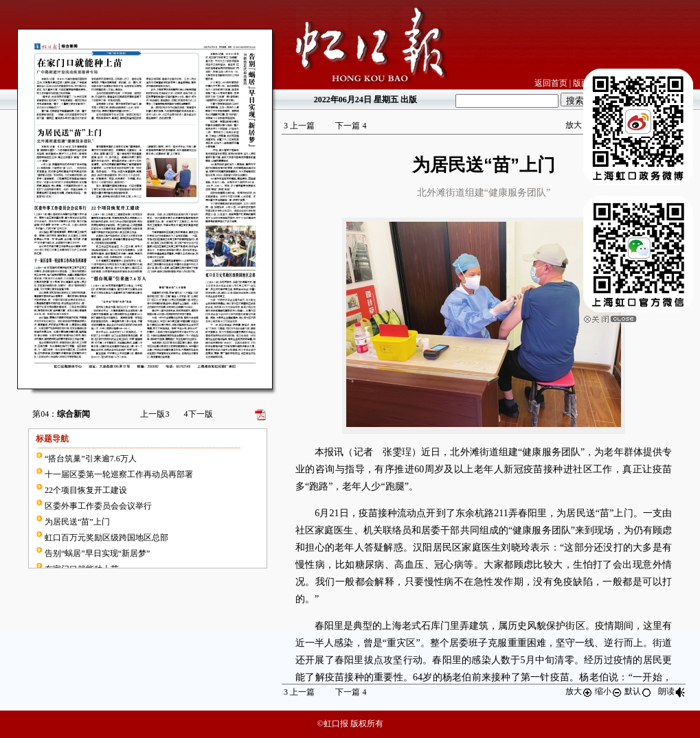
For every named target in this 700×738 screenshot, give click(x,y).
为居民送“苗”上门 (77, 522)
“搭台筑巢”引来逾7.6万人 (91, 459)
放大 (579, 125)
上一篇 (299, 126)
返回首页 (551, 83)
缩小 (609, 691)
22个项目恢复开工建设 (86, 490)
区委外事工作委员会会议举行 (98, 506)
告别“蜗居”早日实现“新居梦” (97, 553)
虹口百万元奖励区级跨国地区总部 (106, 538)
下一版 (199, 414)
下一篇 (351, 126)
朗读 (672, 691)
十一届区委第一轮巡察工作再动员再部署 (119, 474)
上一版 (155, 414)
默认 (638, 691)
